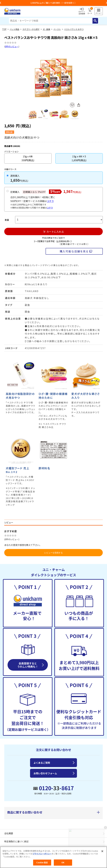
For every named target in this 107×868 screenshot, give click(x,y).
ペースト (57, 29)
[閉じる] (102, 851)
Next (79, 76)
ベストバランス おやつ (74, 29)
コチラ (50, 201)
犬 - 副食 (46, 29)
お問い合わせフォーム (45, 773)
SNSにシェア (79, 105)
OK (63, 862)
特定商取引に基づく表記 (16, 841)
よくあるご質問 (42, 763)
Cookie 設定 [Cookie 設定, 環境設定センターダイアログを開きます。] (42, 862)
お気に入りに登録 (72, 105)
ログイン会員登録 (82, 11)
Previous (28, 76)
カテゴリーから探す (31, 29)
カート (90, 11)
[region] (53, 857)
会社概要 (9, 833)
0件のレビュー (12, 46)
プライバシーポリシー (42, 854)
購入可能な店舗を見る (74, 251)
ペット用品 (14, 29)
